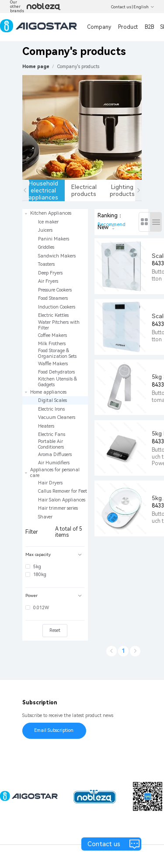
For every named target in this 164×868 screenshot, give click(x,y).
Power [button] (54, 595)
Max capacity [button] (54, 554)
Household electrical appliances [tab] (44, 190)
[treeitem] (55, 298)
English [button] (144, 7)
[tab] (55, 555)
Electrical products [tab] (84, 190)
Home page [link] (36, 67)
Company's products (78, 67)
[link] (78, 67)
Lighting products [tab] (122, 190)
